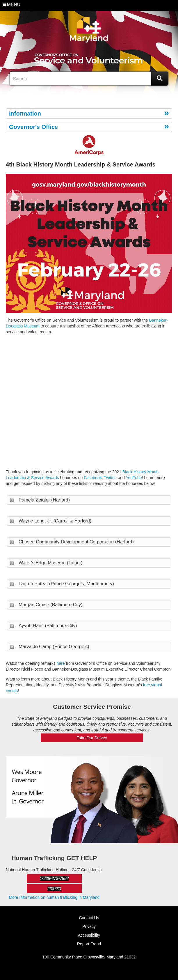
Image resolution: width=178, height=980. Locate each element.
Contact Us (89, 918)
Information (25, 114)
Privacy (89, 926)
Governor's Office (33, 127)
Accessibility (89, 935)
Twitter (84, 95)
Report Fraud (89, 944)
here (61, 663)
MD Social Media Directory (103, 95)
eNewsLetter (94, 95)
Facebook (75, 95)
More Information (54, 897)
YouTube (134, 478)
